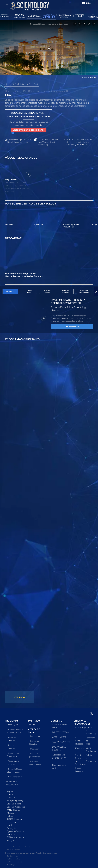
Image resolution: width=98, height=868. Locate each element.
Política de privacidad (14, 862)
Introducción (35, 736)
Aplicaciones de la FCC (15, 850)
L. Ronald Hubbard (79, 741)
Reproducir (72, 327)
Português (12, 828)
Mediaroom (35, 749)
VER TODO (20, 697)
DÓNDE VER (57, 721)
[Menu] (7, 5)
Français (11, 840)
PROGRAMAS (12, 721)
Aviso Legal (11, 865)
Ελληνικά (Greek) (15, 801)
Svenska (11, 834)
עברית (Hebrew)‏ (14, 810)
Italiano (10, 816)
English (10, 791)
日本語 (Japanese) (15, 819)
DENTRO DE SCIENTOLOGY (22, 84)
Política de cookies (13, 859)
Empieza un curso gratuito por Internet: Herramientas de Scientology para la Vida (79, 142)
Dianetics (79, 748)
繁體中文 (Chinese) (16, 837)
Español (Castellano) (16, 807)
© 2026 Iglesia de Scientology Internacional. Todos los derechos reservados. (31, 853)
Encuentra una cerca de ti (29, 130)
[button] (96, 291)
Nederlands (12, 822)
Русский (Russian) (15, 831)
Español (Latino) (14, 804)
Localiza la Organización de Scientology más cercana (20, 141)
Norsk (10, 825)
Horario (33, 724)
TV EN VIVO (34, 721)
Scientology (80, 727)
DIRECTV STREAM (61, 732)
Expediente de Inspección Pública (19, 847)
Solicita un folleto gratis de (49, 142)
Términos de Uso (13, 856)
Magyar (10, 813)
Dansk (10, 795)
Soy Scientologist (15, 777)
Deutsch (11, 798)
